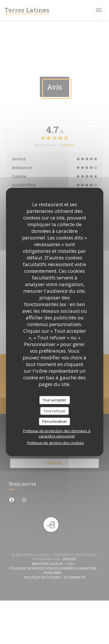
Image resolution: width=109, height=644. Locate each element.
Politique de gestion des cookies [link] (56, 442)
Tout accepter (54, 400)
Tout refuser (55, 411)
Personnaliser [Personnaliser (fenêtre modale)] (55, 421)
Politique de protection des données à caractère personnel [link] (57, 433)
